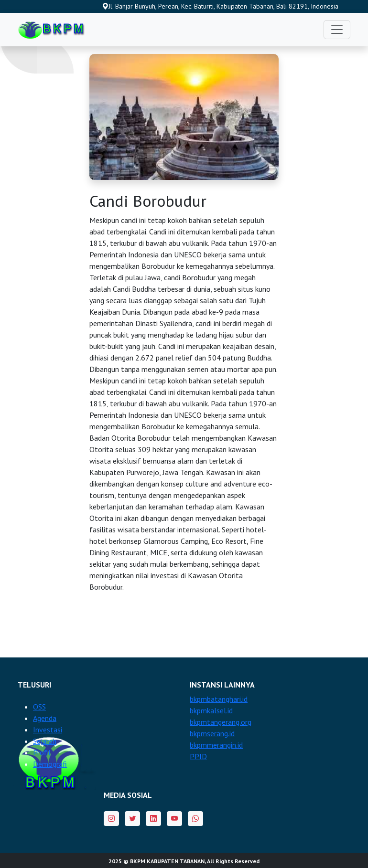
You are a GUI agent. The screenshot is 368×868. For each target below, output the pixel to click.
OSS (39, 707)
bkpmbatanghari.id (219, 699)
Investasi (48, 730)
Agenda (45, 718)
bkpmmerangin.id (216, 745)
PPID (198, 756)
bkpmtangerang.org (221, 722)
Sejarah (45, 741)
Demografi (50, 764)
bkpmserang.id (212, 733)
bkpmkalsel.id (211, 710)
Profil (42, 752)
